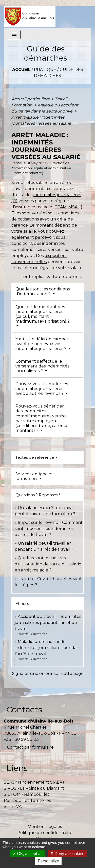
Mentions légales (45, 827)
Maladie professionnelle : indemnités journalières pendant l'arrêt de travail (48, 648)
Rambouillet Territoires (27, 800)
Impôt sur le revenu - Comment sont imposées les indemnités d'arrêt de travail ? (49, 529)
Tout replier (36, 277)
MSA (73, 207)
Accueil (21, 70)
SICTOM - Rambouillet (27, 794)
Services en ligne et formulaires (34, 476)
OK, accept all (27, 854)
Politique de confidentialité (45, 833)
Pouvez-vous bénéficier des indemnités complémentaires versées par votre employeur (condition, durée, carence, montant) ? (42, 418)
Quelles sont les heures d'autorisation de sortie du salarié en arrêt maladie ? (48, 564)
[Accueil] (30, 14)
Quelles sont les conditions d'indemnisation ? (43, 291)
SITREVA (13, 807)
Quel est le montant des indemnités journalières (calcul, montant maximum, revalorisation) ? (43, 314)
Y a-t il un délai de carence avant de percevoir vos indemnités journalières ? (42, 344)
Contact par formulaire (30, 747)
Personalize (48, 861)
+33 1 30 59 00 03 (21, 739)
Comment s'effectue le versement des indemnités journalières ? (42, 366)
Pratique (45, 70)
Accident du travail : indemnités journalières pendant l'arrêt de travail (48, 623)
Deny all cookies (67, 854)
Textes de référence (35, 457)
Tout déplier (68, 277)
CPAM (61, 207)
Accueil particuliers (31, 99)
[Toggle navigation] (14, 35)
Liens (17, 768)
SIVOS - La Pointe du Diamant (34, 788)
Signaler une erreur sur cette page (48, 673)
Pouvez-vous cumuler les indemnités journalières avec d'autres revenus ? (42, 389)
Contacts (24, 709)
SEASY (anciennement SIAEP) (34, 782)
